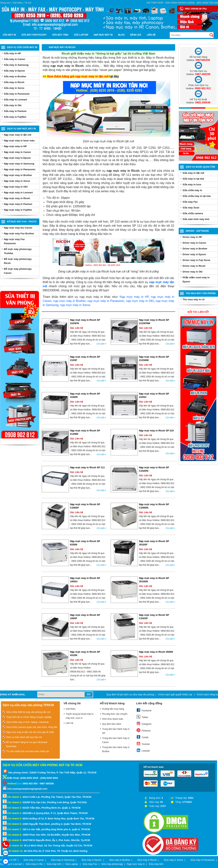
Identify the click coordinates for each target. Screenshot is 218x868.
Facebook (144, 710)
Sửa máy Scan (191, 208)
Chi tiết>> (101, 344)
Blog (121, 35)
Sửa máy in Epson (14, 71)
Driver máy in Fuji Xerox (196, 260)
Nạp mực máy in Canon (17, 152)
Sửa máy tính (60, 35)
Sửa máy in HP (12, 53)
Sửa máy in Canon (15, 59)
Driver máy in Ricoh (194, 266)
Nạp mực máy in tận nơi (18, 135)
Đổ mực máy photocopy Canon (18, 271)
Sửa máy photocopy (34, 35)
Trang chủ (5, 3)
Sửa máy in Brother (15, 76)
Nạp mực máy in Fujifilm (18, 210)
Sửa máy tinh (156, 864)
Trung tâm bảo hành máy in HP (116, 731)
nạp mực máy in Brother (69, 301)
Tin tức (28, 3)
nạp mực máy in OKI (140, 301)
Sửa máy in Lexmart (15, 100)
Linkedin (143, 750)
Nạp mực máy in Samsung (19, 164)
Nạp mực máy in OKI (16, 187)
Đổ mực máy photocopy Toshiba (18, 251)
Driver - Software (197, 231)
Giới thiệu (17, 3)
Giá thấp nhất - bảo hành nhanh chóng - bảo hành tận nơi (182, 3)
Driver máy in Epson (194, 254)
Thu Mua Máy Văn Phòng (201, 293)
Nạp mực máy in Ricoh (17, 198)
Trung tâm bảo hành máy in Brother (116, 749)
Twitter (142, 717)
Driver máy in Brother (195, 249)
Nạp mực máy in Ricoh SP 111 (87, 467)
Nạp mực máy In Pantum (18, 204)
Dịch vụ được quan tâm (200, 167)
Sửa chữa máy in (192, 190)
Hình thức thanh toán (113, 719)
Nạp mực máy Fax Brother (19, 233)
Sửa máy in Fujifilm (15, 117)
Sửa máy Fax (190, 202)
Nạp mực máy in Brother (18, 175)
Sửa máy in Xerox (14, 88)
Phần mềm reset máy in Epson (196, 279)
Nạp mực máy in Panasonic (20, 169)
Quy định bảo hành (112, 724)
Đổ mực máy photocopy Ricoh (18, 261)
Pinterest (143, 730)
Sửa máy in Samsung (16, 65)
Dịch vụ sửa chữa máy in (22, 47)
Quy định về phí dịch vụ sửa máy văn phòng (130, 694)
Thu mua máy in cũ (194, 299)
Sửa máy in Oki (13, 105)
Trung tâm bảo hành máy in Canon (116, 740)
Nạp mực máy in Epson (17, 158)
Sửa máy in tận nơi (193, 173)
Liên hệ (151, 35)
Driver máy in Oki (193, 272)
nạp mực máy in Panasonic (106, 301)
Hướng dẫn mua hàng (113, 709)
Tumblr (142, 737)
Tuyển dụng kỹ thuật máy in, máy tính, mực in (80, 716)
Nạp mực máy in (103, 35)
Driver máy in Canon (194, 243)
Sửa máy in (9, 35)
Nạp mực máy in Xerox (17, 181)
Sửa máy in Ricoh (14, 82)
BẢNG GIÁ (136, 35)
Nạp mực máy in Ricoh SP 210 (156, 431)
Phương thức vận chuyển (115, 714)
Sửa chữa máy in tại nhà (197, 196)
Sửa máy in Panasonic (17, 94)
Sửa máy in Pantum (15, 111)
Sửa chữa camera (193, 213)
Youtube (143, 744)
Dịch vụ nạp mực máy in (21, 129)
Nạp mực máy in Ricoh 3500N (156, 652)
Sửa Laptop (81, 35)
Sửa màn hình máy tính (196, 219)
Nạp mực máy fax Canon (18, 228)
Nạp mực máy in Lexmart (18, 193)
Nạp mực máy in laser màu (19, 141)
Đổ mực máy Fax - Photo (22, 222)
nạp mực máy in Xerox (75, 305)
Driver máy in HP (192, 237)
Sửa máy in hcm (192, 184)
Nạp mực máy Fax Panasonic (14, 241)
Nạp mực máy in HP (15, 146)
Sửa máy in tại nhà (193, 179)
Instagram (144, 723)
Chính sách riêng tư (207, 694)
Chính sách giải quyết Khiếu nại (175, 694)
